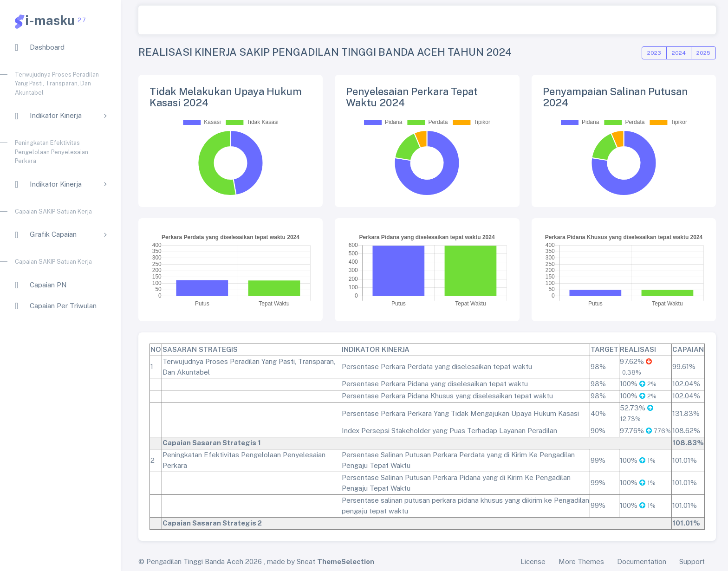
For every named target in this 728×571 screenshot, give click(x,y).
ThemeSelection (346, 561)
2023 (654, 53)
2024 (679, 53)
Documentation (642, 561)
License (533, 561)
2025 (703, 53)
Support (692, 561)
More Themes (581, 561)
